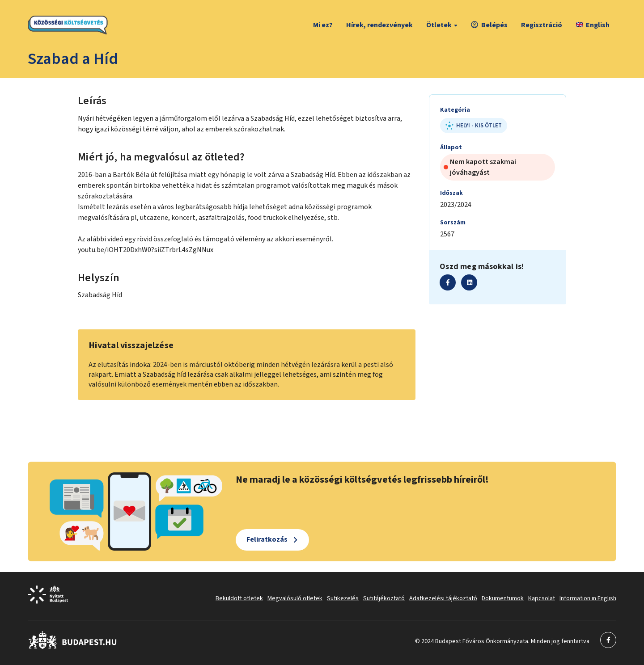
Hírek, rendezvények (379, 25)
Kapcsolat (542, 598)
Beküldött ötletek (239, 598)
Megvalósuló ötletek (295, 598)
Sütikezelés (343, 598)
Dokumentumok (503, 598)
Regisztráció (542, 25)
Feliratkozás (267, 539)
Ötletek (443, 25)
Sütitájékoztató (384, 598)
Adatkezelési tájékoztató (443, 598)
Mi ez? (323, 25)
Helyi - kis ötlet (474, 126)
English (593, 25)
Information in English (588, 598)
